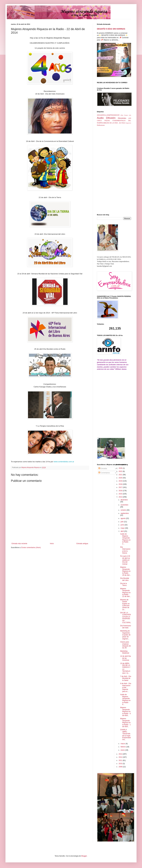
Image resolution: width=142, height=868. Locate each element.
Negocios (128, 123)
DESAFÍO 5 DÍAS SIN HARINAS (111, 29)
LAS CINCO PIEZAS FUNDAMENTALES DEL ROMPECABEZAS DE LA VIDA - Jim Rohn (114, 121)
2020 (121, 478)
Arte (130, 115)
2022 (121, 471)
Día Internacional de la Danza (125, 550)
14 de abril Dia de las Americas (125, 658)
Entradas (103, 469)
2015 (121, 494)
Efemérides (122, 118)
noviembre (124, 505)
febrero (123, 747)
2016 (121, 491)
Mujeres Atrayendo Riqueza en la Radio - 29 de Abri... (126, 571)
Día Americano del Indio (126, 627)
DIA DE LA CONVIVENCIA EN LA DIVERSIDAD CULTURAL (125, 618)
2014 (121, 497)
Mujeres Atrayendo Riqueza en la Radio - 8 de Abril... (125, 712)
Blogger (84, 856)
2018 (121, 484)
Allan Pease (124, 115)
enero (123, 750)
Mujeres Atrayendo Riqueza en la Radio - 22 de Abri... (126, 593)
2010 (121, 764)
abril (122, 531)
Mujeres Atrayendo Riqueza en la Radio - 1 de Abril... (125, 723)
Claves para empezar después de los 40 (125, 645)
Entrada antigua (82, 544)
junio (123, 525)
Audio (100, 118)
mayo (123, 528)
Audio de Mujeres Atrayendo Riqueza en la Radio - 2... (125, 539)
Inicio (52, 544)
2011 (121, 760)
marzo (123, 744)
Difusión (111, 118)
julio (122, 522)
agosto (123, 518)
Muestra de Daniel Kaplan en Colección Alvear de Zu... (125, 605)
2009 (121, 767)
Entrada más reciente (19, 544)
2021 (121, 475)
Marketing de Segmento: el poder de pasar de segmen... (125, 635)
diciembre (124, 500)
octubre (123, 510)
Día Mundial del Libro (125, 579)
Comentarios (104, 473)
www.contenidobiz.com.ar (64, 462)
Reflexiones (101, 125)
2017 (121, 487)
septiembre (125, 513)
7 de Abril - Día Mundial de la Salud (126, 678)
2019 (121, 481)
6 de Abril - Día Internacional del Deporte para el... (126, 687)
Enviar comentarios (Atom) (31, 548)
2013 (121, 754)
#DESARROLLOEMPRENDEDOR (108, 115)
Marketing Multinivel (125, 652)
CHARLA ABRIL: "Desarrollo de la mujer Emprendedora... (125, 735)
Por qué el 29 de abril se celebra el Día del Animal (125, 560)
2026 (121, 468)
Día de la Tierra (123, 584)
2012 (121, 757)
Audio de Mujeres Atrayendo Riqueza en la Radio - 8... (125, 699)
